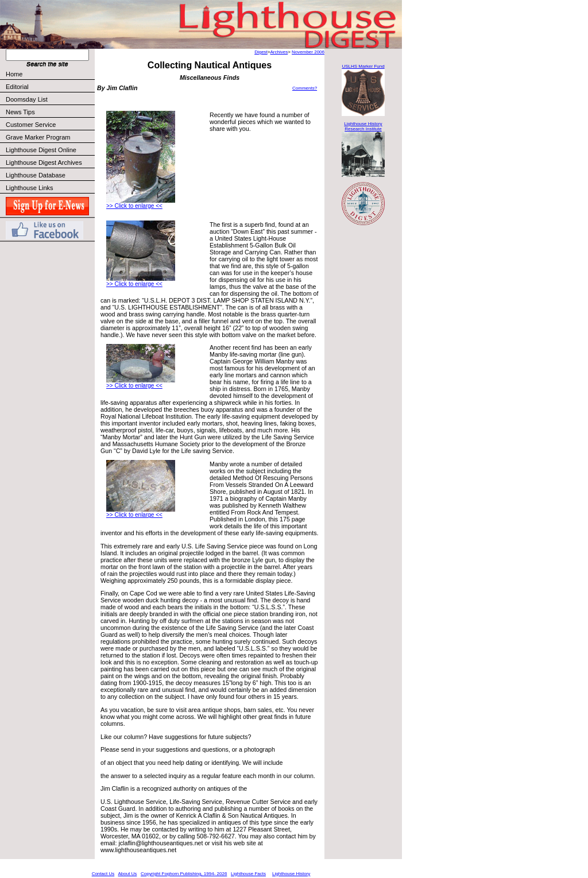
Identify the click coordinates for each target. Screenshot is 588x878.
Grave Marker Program (38, 137)
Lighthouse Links (30, 188)
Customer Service (50, 125)
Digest (261, 52)
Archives (279, 52)
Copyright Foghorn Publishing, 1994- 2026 (184, 874)
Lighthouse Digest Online (41, 150)
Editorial (50, 87)
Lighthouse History (291, 874)
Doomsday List (27, 99)
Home (14, 74)
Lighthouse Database (36, 175)
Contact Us (103, 874)
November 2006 (308, 52)
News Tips (20, 112)
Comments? (305, 88)
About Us (127, 874)
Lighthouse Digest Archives (44, 163)
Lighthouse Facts (248, 874)
